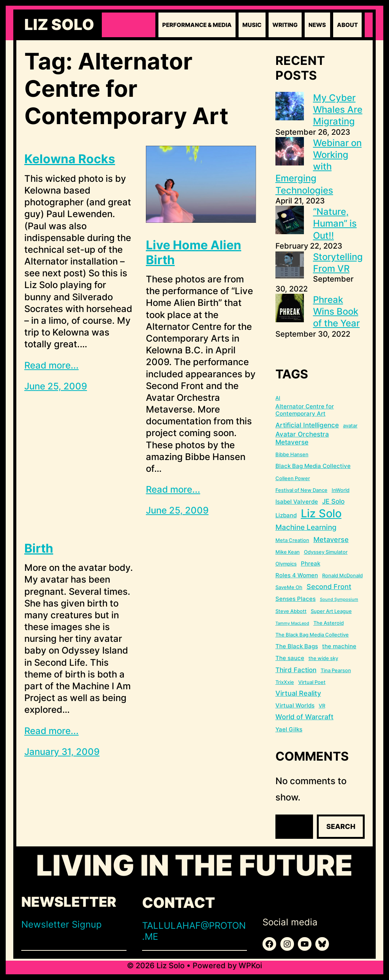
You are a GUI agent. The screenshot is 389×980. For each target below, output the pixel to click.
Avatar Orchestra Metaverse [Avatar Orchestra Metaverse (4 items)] (302, 438)
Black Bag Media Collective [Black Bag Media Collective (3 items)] (313, 466)
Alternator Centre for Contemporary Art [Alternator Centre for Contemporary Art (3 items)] (305, 410)
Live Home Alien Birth (194, 252)
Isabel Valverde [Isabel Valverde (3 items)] (297, 502)
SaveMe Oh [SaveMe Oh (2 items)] (289, 587)
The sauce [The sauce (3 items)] (290, 658)
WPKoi (250, 966)
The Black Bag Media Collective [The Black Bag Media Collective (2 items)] (312, 635)
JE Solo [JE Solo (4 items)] (333, 501)
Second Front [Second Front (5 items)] (329, 587)
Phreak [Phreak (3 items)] (311, 563)
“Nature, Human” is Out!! (335, 223)
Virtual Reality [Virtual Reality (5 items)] (298, 693)
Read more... (51, 365)
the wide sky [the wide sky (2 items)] (323, 658)
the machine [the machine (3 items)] (339, 646)
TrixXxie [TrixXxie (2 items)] (285, 682)
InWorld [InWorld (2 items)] (341, 490)
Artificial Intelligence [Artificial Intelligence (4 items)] (307, 425)
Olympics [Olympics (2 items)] (286, 564)
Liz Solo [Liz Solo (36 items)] (321, 513)
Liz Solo (59, 25)
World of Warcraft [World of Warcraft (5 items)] (304, 717)
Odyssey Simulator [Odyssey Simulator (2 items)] (326, 552)
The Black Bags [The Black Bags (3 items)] (297, 646)
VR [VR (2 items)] (322, 706)
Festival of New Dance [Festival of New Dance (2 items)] (301, 490)
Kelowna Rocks (70, 159)
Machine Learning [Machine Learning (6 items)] (306, 527)
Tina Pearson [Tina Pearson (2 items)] (336, 670)
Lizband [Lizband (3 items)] (286, 515)
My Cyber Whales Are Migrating (338, 110)
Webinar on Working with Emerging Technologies (319, 167)
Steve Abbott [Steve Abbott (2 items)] (291, 611)
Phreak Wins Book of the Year (336, 311)
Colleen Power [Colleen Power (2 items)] (293, 478)
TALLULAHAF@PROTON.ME (194, 931)
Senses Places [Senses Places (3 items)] (296, 599)
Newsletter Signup (62, 924)
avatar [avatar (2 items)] (350, 425)
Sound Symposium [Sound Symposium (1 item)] (339, 600)
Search (341, 826)
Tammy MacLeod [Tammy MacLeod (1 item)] (292, 623)
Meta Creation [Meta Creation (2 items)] (292, 540)
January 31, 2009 (62, 752)
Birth (39, 548)
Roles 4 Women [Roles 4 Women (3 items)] (297, 575)
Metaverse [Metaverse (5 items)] (331, 540)
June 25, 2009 (56, 386)
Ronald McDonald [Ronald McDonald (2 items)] (342, 575)
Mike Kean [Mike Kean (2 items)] (288, 552)
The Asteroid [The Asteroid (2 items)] (329, 623)
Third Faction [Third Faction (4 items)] (296, 670)
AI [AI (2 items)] (278, 398)
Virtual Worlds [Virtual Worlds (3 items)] (295, 705)
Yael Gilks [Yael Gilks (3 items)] (289, 729)
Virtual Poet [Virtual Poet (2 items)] (312, 682)
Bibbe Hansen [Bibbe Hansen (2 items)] (292, 454)
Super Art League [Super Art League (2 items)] (331, 611)
